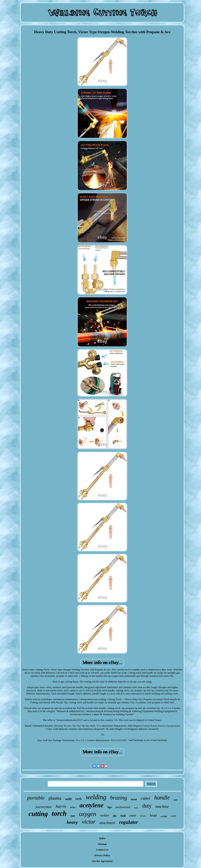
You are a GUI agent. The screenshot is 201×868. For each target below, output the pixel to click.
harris (61, 806)
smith (174, 816)
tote (73, 816)
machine (162, 807)
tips (110, 807)
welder (105, 815)
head (153, 815)
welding (96, 797)
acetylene (92, 805)
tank (79, 799)
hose (134, 799)
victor (89, 822)
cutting (38, 814)
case (133, 815)
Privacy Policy (102, 855)
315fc (143, 816)
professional (123, 807)
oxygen (88, 814)
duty (147, 806)
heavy (72, 822)
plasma (55, 798)
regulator (129, 822)
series (73, 807)
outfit (136, 808)
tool (123, 816)
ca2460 (164, 816)
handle (162, 797)
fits (115, 816)
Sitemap (102, 844)
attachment (107, 823)
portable (36, 798)
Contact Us (102, 850)
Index (102, 838)
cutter (146, 798)
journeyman (44, 807)
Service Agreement (102, 861)
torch (59, 814)
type (175, 800)
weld (68, 799)
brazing (119, 798)
